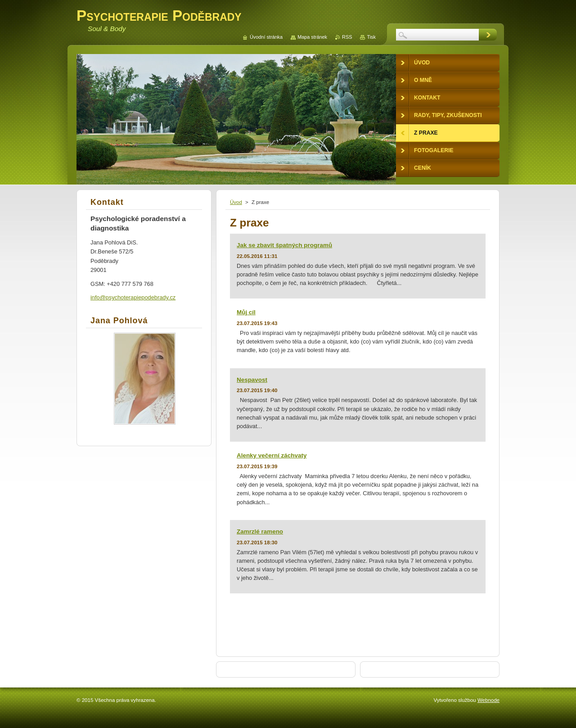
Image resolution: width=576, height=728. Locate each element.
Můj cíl (246, 312)
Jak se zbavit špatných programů (284, 245)
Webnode (488, 700)
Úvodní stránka (266, 37)
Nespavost (252, 380)
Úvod (236, 202)
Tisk (371, 37)
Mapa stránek (312, 37)
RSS (347, 37)
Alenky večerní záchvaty (272, 455)
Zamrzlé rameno (260, 531)
